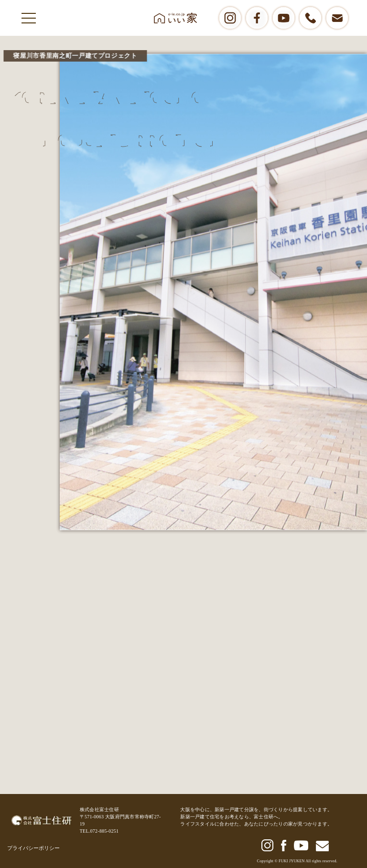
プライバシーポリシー (33, 848)
